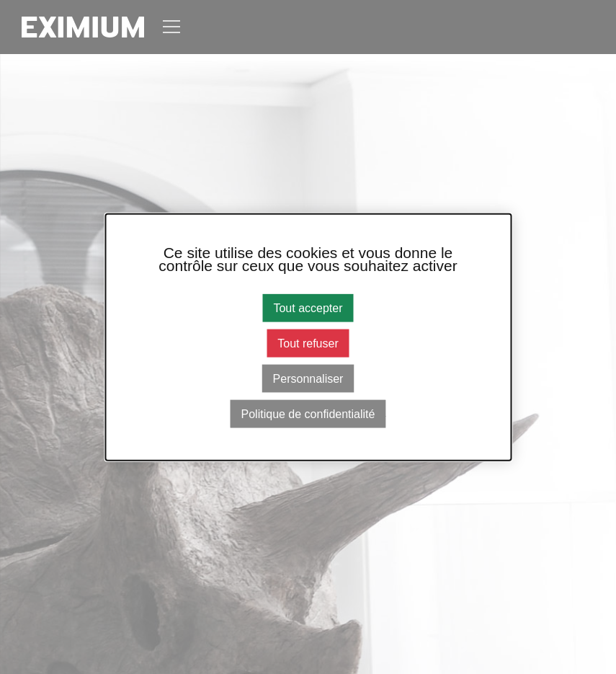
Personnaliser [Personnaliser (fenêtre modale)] (308, 379)
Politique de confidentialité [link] (308, 414)
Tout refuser (308, 343)
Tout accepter (308, 307)
